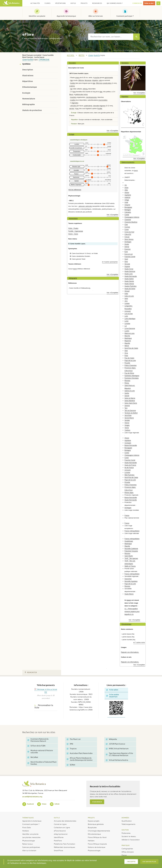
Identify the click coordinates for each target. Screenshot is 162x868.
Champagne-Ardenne (132, 217)
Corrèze (127, 227)
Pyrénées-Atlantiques (132, 376)
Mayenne (128, 341)
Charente (128, 220)
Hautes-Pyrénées (131, 286)
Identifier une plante (37, 16)
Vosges (127, 425)
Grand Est (128, 579)
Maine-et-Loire (130, 333)
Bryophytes (92, 827)
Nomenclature (29, 99)
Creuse (127, 237)
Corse (127, 229)
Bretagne (128, 210)
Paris (126, 356)
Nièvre (127, 346)
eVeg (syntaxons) (61, 834)
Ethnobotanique (30, 87)
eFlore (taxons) (60, 831)
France (127, 515)
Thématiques (28, 818)
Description (28, 70)
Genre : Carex (73, 234)
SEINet (71, 765)
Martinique (128, 338)
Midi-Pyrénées (129, 475)
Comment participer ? (125, 16)
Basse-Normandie (131, 445)
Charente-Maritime (131, 222)
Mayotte (127, 343)
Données (125, 818)
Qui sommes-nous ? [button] (115, 3)
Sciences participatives (31, 847)
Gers (126, 261)
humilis (30, 60)
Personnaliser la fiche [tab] (44, 707)
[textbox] (111, 37)
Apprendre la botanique (66, 16)
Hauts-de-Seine (130, 289)
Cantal (127, 215)
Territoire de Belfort (131, 413)
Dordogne (128, 242)
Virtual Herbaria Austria (117, 760)
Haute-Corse (129, 269)
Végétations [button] (60, 3)
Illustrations (28, 76)
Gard (126, 259)
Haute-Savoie (129, 281)
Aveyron (127, 205)
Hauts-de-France (130, 465)
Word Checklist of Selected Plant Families (42, 763)
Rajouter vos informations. (130, 652)
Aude (126, 202)
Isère (126, 298)
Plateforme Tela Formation (65, 844)
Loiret (126, 321)
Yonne (127, 428)
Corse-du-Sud (129, 232)
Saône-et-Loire (130, 391)
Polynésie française (131, 551)
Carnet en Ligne (60, 824)
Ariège (127, 200)
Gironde (127, 264)
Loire (126, 316)
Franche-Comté (130, 257)
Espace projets (94, 821)
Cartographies (127, 849)
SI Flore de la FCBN (36, 746)
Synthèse (26, 64)
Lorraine (127, 323)
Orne (126, 353)
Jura (126, 301)
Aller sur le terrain (96, 16)
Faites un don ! (149, 3)
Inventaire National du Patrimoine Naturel (38, 740)
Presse (124, 855)
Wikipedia (111, 739)
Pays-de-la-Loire (130, 360)
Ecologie (26, 93)
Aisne (126, 188)
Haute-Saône (129, 279)
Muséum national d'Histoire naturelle (40, 752)
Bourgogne (128, 207)
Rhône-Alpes (129, 493)
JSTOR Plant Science (116, 744)
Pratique (126, 845)
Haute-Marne (129, 594)
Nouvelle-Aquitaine (131, 581)
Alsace (127, 192)
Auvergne (128, 443)
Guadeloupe (129, 541)
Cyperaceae (44, 60)
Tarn (126, 408)
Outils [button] (73, 3)
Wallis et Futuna (130, 566)
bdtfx (82, 55)
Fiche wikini (112, 690)
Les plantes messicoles (31, 837)
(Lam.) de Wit (126, 50)
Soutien (125, 830)
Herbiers (26, 831)
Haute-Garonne (130, 271)
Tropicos (72, 749)
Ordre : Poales (73, 228)
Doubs (127, 244)
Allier (126, 190)
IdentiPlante (59, 837)
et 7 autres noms (139, 642)
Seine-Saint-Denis (131, 403)
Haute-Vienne (129, 284)
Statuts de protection (32, 110)
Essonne (128, 249)
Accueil (71, 55)
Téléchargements (128, 824)
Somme (127, 406)
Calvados (128, 212)
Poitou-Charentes (131, 365)
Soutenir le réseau (129, 836)
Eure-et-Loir (129, 254)
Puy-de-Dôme (129, 373)
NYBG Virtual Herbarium (117, 749)
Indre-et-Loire (129, 296)
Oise (126, 351)
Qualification (127, 821)
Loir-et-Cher (129, 314)
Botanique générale (96, 824)
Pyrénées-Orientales (132, 378)
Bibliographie (28, 104)
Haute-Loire (129, 274)
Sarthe (127, 393)
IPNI (70, 744)
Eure (126, 252)
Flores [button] (48, 3)
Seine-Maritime (130, 401)
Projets (91, 818)
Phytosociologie (29, 841)
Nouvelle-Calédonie (131, 549)
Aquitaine (128, 195)
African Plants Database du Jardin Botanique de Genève (80, 759)
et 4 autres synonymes (110, 262)
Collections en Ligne (62, 827)
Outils (57, 818)
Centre (127, 453)
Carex (25, 60)
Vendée (127, 420)
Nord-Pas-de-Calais (131, 348)
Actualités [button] (35, 3)
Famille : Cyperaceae (76, 231)
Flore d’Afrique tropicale (97, 844)
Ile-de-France (129, 468)
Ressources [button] (97, 3)
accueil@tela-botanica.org (32, 797)
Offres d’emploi (128, 852)
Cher (126, 225)
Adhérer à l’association (131, 840)
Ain (126, 185)
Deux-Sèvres (129, 239)
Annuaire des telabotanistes (65, 821)
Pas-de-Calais (129, 358)
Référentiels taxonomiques (64, 847)
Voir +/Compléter (112, 131)
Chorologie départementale (99, 831)
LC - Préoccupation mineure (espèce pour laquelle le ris (132, 611)
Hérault (127, 291)
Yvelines (127, 430)
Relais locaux (28, 844)
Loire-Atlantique (130, 319)
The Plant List (74, 739)
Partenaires (126, 833)
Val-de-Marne (129, 418)
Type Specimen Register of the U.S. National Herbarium (119, 754)
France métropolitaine (132, 531)
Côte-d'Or (128, 234)
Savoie (127, 396)
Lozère (127, 331)
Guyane (127, 266)
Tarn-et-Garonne (130, 410)
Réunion (127, 381)
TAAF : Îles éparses (131, 558)
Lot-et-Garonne (130, 328)
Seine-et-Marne (130, 398)
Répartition (28, 81)
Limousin (128, 311)
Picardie (127, 363)
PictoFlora (58, 841)
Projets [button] (84, 3)
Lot (126, 326)
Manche (127, 336)
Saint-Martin (129, 556)
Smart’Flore (58, 850)
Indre (126, 294)
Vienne (127, 423)
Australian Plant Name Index (80, 753)
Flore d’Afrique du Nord (97, 837)
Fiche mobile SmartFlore (113, 696)
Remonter (31, 672)
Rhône (127, 383)
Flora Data (27, 827)
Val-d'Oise (128, 415)
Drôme (127, 247)
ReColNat (33, 757)
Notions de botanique (97, 847)
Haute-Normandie (131, 276)
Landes (127, 303)
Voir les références (75, 190)
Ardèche (127, 197)
